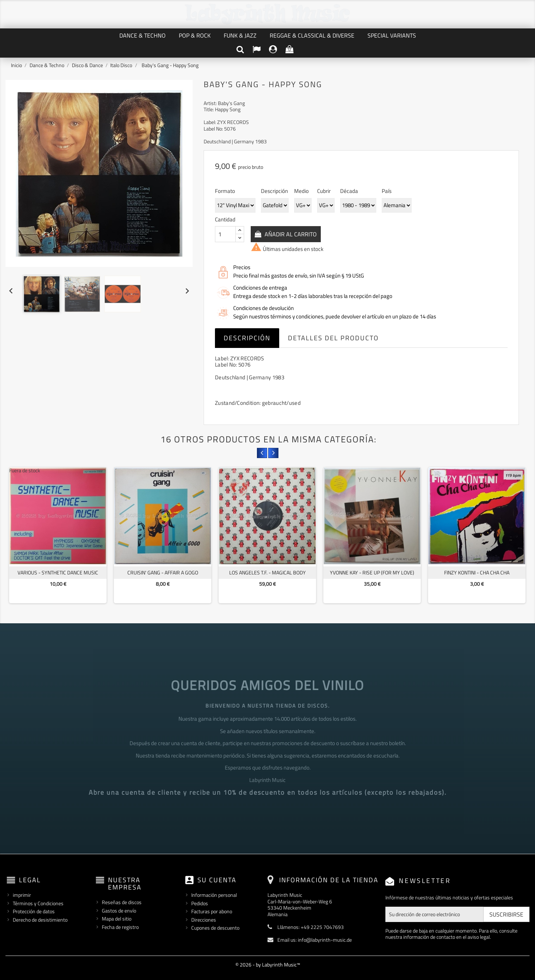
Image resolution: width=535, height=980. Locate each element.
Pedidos (200, 903)
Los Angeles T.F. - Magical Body (267, 572)
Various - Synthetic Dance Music (58, 572)
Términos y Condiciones (38, 903)
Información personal (214, 895)
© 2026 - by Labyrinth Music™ (268, 964)
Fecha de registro (120, 927)
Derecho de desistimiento (40, 920)
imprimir (22, 895)
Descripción (247, 338)
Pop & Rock (195, 35)
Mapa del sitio (117, 919)
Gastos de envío (119, 911)
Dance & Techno (143, 35)
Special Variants (392, 35)
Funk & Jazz (240, 35)
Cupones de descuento (215, 928)
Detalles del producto (333, 338)
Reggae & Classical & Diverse (312, 35)
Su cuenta (217, 880)
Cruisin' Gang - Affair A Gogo (163, 572)
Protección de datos (34, 911)
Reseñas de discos (122, 902)
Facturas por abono (212, 911)
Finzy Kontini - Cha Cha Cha (477, 572)
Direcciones (204, 920)
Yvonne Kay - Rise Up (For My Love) (372, 572)
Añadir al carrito (290, 234)
